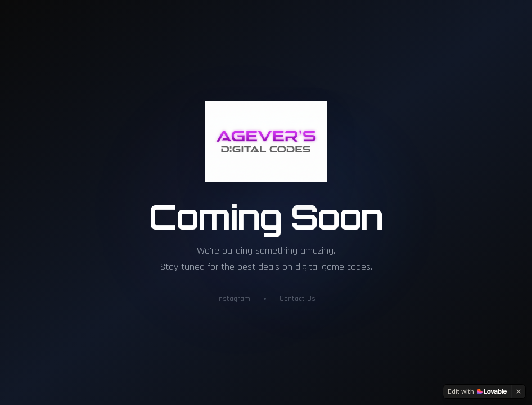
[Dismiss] (519, 391)
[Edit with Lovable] (477, 391)
